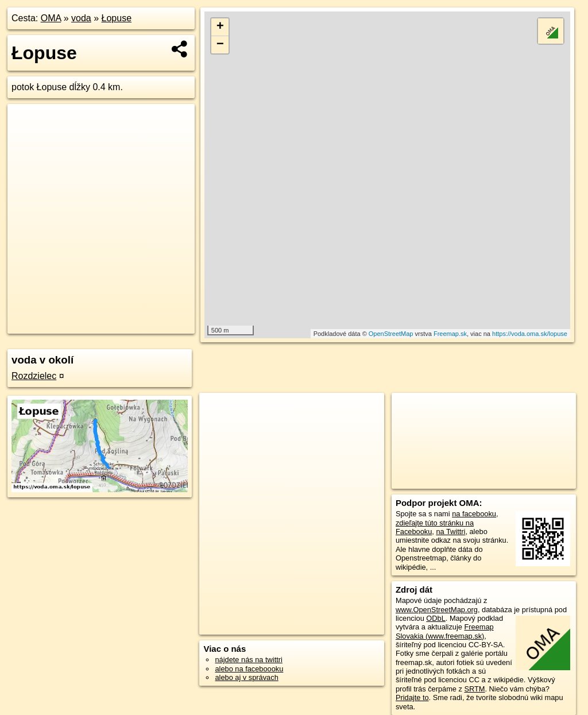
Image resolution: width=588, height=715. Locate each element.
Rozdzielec (34, 376)
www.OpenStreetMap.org (437, 610)
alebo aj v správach (246, 677)
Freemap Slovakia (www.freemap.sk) (445, 631)
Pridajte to (412, 697)
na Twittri (450, 532)
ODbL (436, 618)
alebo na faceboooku (249, 669)
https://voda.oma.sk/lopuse (530, 334)
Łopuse (117, 18)
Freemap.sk (450, 334)
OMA (51, 18)
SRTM (474, 689)
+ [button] (220, 27)
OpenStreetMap (391, 334)
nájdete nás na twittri (248, 660)
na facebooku (474, 514)
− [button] (220, 45)
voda (81, 18)
